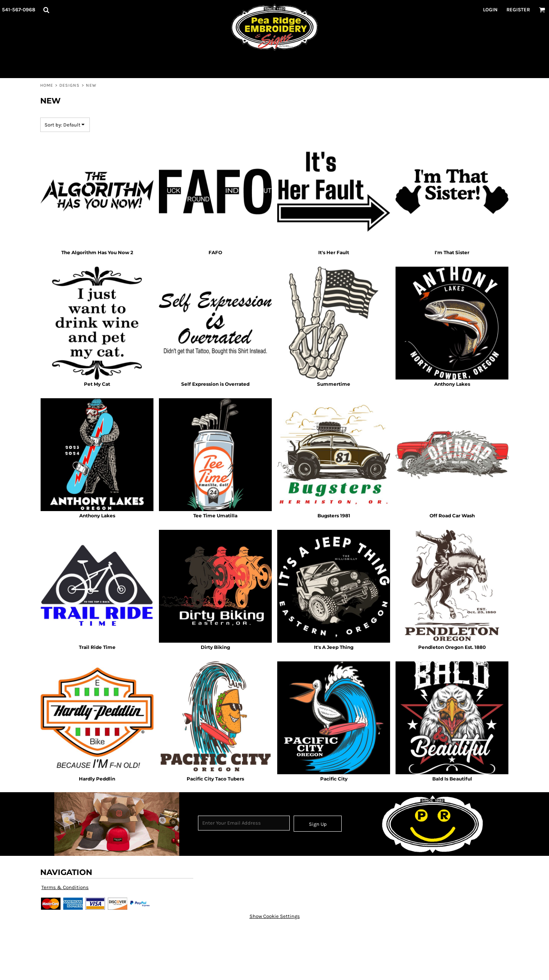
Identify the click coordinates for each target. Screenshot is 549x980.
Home (47, 85)
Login (490, 10)
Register (518, 10)
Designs (70, 85)
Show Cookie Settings (275, 916)
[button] (46, 10)
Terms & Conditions (65, 887)
